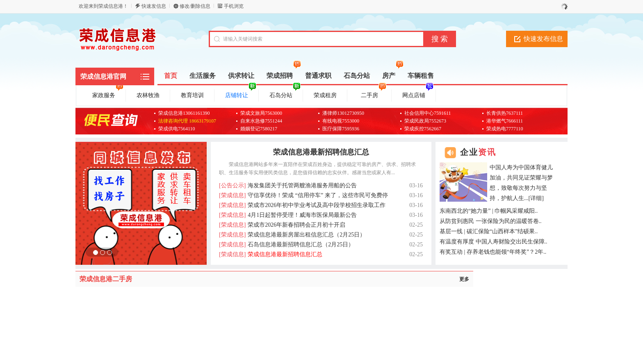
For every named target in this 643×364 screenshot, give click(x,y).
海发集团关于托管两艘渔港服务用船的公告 (288, 185)
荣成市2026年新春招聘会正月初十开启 (282, 225)
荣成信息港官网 (103, 76)
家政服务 (108, 94)
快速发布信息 (543, 39)
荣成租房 (325, 95)
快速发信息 (154, 6)
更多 (464, 279)
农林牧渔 (148, 95)
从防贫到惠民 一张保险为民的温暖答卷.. (491, 221)
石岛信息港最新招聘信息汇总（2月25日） (286, 245)
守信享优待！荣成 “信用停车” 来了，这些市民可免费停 (303, 195)
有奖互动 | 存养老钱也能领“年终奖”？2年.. (493, 252)
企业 (478, 152)
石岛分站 (285, 94)
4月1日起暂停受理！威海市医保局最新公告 (288, 215)
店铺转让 (241, 94)
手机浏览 (234, 6)
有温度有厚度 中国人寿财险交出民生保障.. (494, 242)
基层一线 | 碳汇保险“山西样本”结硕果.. (489, 231)
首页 (171, 76)
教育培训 (192, 95)
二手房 (374, 94)
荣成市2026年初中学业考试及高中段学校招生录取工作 (302, 205)
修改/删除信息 (195, 6)
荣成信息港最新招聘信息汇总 (321, 152)
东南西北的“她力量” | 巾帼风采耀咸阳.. (489, 211)
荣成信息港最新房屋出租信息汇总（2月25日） (292, 235)
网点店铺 (418, 94)
